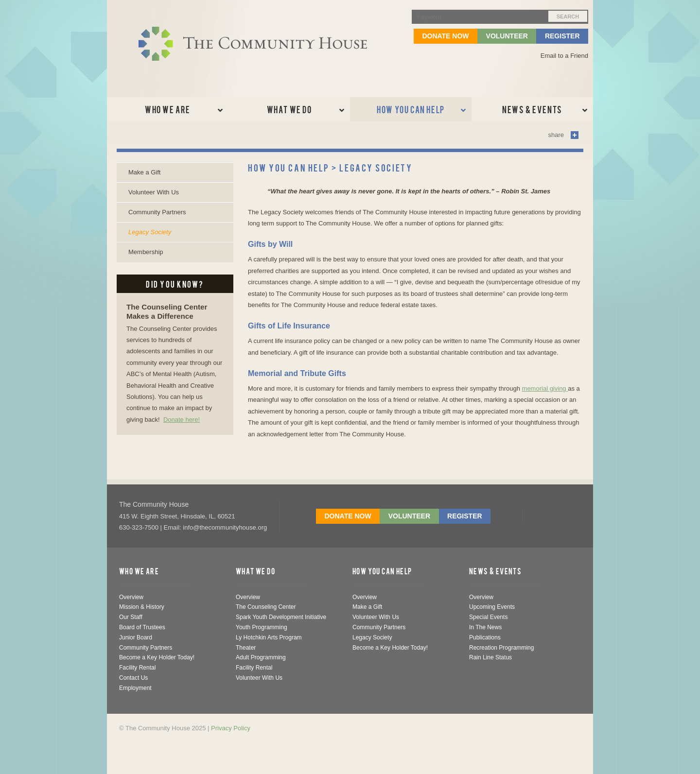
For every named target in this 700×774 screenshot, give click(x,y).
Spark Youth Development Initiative (281, 617)
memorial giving (545, 388)
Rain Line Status (490, 657)
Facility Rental (137, 668)
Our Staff (131, 617)
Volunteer (507, 36)
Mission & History (142, 607)
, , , (177, 516)
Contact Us (133, 678)
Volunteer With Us (154, 192)
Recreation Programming (501, 648)
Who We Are (139, 571)
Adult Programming (261, 657)
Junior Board (136, 637)
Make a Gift (144, 172)
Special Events (488, 617)
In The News (485, 627)
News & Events (495, 571)
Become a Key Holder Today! (157, 657)
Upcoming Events (492, 607)
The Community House (154, 504)
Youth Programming (262, 627)
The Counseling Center (266, 607)
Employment (135, 688)
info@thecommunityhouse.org (225, 527)
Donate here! (182, 420)
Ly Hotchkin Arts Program (269, 637)
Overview (131, 597)
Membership (146, 252)
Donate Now (445, 36)
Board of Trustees (142, 627)
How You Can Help (382, 571)
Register (562, 36)
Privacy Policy (231, 728)
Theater (246, 648)
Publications (485, 637)
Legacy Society (150, 232)
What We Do (255, 571)
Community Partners (157, 212)
